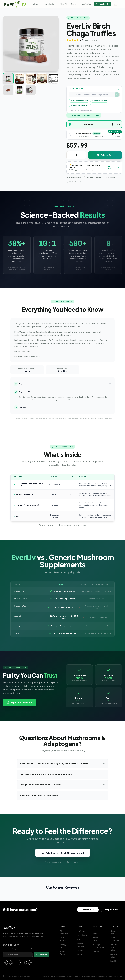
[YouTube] (31, 963)
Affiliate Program (83, 945)
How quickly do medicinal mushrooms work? (62, 785)
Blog (79, 939)
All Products (66, 932)
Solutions (36, 4)
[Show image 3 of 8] (31, 79)
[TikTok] (24, 963)
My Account (99, 932)
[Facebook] (5, 963)
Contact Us (99, 952)
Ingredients (50, 4)
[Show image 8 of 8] (31, 90)
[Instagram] (12, 963)
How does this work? (79, 101)
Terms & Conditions (116, 939)
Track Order (99, 939)
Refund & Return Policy (116, 947)
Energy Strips (66, 946)
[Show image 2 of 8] (19, 79)
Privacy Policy (116, 932)
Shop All (64, 4)
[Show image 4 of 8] (42, 79)
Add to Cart (105, 155)
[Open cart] (120, 4)
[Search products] (115, 4)
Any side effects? (99, 101)
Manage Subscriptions (100, 946)
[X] (18, 963)
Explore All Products (20, 703)
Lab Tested (86, 4)
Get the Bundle (103, 4)
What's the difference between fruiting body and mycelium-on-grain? (62, 764)
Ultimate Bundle (66, 939)
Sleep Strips (66, 953)
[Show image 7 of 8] (19, 90)
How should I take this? (80, 105)
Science (74, 4)
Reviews (81, 950)
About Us (82, 954)
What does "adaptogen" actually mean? (62, 795)
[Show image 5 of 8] (53, 79)
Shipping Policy (116, 956)
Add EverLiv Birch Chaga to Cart (63, 853)
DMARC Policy (116, 962)
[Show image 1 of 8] (8, 79)
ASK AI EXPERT (94, 89)
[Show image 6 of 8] (8, 90)
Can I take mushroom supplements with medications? (62, 774)
